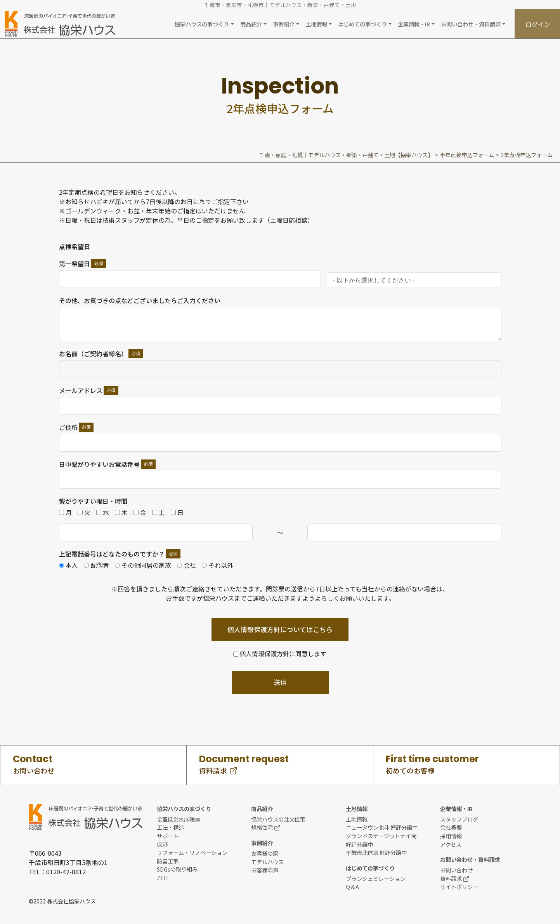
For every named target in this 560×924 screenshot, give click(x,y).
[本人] (62, 565)
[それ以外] (204, 565)
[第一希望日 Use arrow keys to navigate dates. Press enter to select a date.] (190, 279)
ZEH (162, 878)
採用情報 (451, 836)
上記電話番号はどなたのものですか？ (112, 554)
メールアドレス (81, 390)
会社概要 (451, 827)
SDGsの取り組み (177, 869)
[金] (136, 512)
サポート (168, 836)
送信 (280, 682)
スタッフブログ (459, 819)
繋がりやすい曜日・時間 (93, 501)
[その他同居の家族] (117, 565)
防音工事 (168, 861)
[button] (204, 24)
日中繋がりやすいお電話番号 (99, 464)
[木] (117, 512)
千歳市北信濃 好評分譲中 (376, 852)
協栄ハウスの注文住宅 (278, 819)
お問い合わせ (456, 870)
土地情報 (357, 819)
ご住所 (68, 427)
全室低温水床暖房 (179, 819)
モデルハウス (267, 862)
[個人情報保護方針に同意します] (280, 654)
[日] (173, 512)
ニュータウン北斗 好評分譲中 (382, 827)
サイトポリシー (459, 887)
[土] (155, 512)
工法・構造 (170, 827)
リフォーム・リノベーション (192, 852)
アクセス (451, 844)
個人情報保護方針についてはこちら (280, 629)
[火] (80, 512)
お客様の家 (265, 853)
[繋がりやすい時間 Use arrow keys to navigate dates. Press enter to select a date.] (156, 532)
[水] (99, 512)
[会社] (179, 565)
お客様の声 (265, 870)
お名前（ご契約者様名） (93, 354)
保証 (162, 844)
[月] (62, 512)
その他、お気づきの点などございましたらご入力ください (140, 300)
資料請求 (454, 878)
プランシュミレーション (376, 878)
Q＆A (352, 887)
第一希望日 (75, 264)
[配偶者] (86, 565)
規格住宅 (265, 827)
